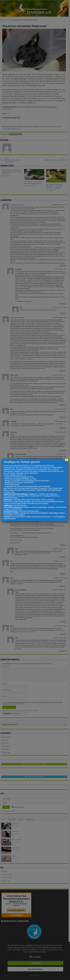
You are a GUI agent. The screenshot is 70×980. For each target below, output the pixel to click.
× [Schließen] (67, 460)
